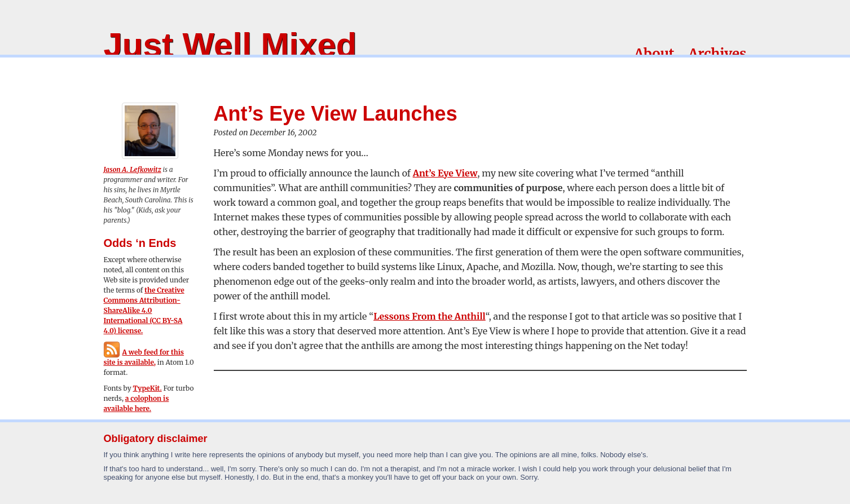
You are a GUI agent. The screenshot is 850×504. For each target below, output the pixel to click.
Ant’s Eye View (445, 173)
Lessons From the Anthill (430, 316)
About (654, 54)
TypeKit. (147, 388)
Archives (717, 54)
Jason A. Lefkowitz (133, 169)
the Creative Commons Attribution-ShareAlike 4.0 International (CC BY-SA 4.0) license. (144, 310)
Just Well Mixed (230, 45)
